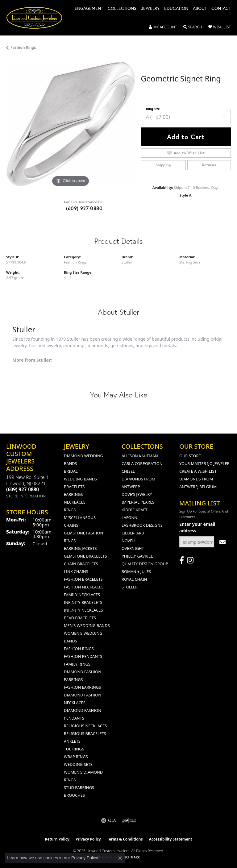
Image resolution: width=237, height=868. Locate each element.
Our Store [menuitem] (190, 456)
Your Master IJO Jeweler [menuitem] (204, 463)
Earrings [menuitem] (73, 494)
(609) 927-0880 (84, 208)
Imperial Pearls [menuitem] (138, 502)
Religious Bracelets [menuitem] (85, 733)
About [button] (200, 9)
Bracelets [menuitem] (74, 487)
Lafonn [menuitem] (129, 517)
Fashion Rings (23, 47)
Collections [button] (122, 9)
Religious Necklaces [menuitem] (85, 726)
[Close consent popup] (120, 858)
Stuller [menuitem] (130, 587)
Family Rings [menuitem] (77, 664)
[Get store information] (26, 496)
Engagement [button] (89, 9)
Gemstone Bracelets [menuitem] (85, 556)
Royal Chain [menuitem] (134, 579)
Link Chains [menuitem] (76, 571)
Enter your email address (197, 527)
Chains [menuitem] (71, 525)
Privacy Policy (88, 839)
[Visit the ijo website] (129, 820)
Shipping (163, 165)
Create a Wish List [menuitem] (198, 471)
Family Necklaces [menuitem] (82, 595)
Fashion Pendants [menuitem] (83, 656)
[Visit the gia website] (109, 820)
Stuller (127, 262)
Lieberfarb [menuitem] (133, 533)
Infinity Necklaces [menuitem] (83, 610)
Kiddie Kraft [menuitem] (135, 510)
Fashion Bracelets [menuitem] (83, 579)
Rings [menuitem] (70, 510)
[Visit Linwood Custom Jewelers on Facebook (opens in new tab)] (182, 560)
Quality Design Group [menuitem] (145, 564)
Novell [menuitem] (129, 541)
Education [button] (176, 9)
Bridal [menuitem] (71, 471)
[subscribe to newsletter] (222, 542)
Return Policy (57, 839)
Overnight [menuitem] (133, 548)
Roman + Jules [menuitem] (136, 571)
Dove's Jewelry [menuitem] (137, 494)
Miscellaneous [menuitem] (80, 517)
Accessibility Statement (170, 839)
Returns (209, 165)
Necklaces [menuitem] (75, 502)
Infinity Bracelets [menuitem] (83, 602)
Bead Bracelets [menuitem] (80, 618)
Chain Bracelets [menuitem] (81, 564)
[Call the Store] (23, 489)
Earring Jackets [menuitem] (80, 548)
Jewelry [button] (150, 9)
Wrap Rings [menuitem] (76, 757)
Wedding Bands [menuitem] (80, 479)
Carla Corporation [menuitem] (142, 463)
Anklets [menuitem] (72, 741)
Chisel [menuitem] (128, 471)
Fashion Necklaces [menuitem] (84, 587)
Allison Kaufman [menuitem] (140, 456)
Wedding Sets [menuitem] (78, 764)
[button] (163, 27)
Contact (221, 9)
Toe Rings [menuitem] (74, 749)
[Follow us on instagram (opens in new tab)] (190, 560)
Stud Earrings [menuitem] (79, 787)
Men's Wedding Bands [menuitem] (87, 625)
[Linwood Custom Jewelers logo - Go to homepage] (38, 18)
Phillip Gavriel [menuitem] (137, 556)
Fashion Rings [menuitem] (79, 649)
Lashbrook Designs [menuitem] (142, 525)
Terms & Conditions (125, 839)
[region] (70, 124)
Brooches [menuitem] (74, 795)
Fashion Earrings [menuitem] (82, 687)
